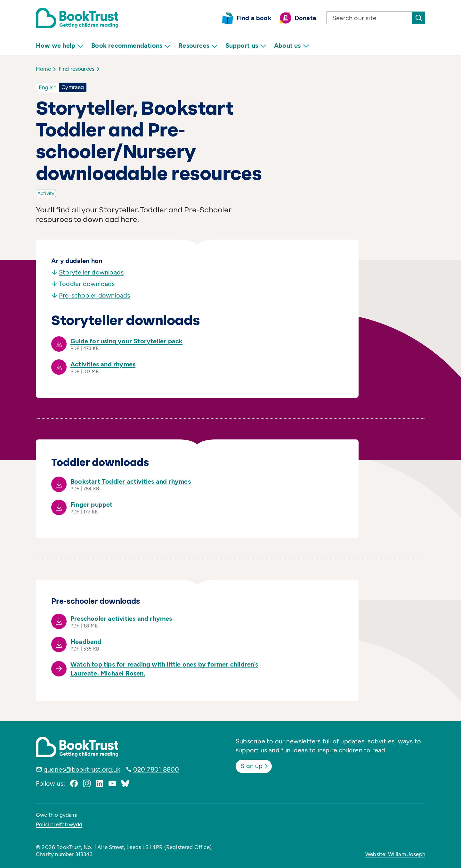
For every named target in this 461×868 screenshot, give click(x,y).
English (48, 87)
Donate (305, 18)
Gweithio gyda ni (57, 815)
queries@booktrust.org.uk (82, 769)
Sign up (255, 766)
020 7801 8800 (156, 769)
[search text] (370, 18)
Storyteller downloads (87, 272)
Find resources (77, 69)
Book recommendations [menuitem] (131, 46)
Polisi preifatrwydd (59, 824)
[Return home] (77, 18)
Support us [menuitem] (246, 46)
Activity (46, 193)
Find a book (254, 18)
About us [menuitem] (292, 46)
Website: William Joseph (395, 854)
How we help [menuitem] (60, 46)
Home (43, 69)
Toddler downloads (83, 284)
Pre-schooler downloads (91, 295)
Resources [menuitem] (198, 46)
